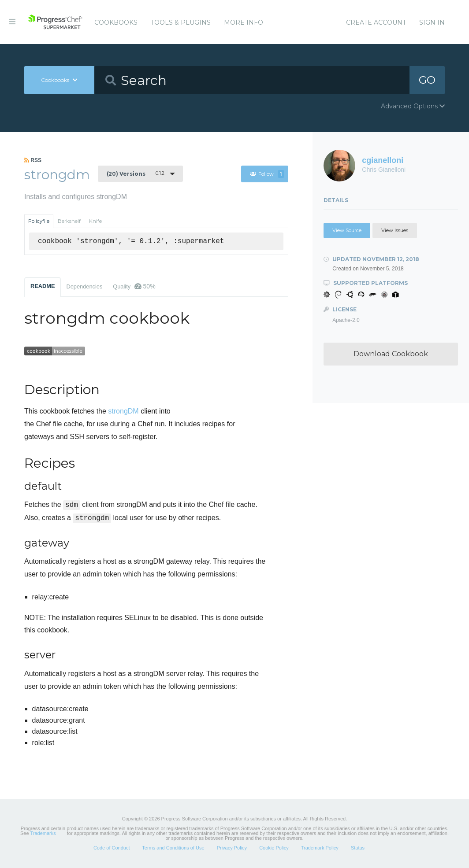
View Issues (395, 230)
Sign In (432, 22)
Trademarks (43, 833)
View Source (347, 230)
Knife (95, 221)
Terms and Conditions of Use (173, 848)
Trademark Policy (320, 848)
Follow (267, 174)
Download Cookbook (391, 354)
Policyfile (39, 221)
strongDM (123, 411)
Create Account (376, 22)
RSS (33, 160)
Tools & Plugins (181, 22)
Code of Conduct (112, 848)
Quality (134, 286)
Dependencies (84, 286)
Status (358, 848)
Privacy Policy (232, 848)
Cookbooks (116, 22)
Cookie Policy (274, 848)
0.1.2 (136, 174)
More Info (244, 22)
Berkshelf (69, 221)
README (43, 286)
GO (427, 80)
